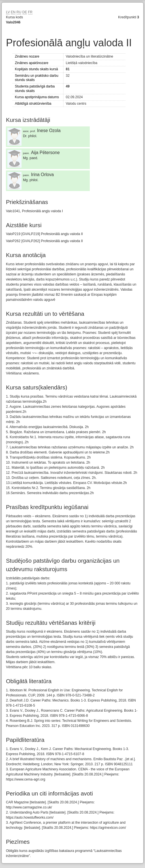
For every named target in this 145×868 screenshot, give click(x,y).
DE (25, 12)
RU (19, 12)
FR (30, 12)
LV (8, 12)
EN (13, 12)
